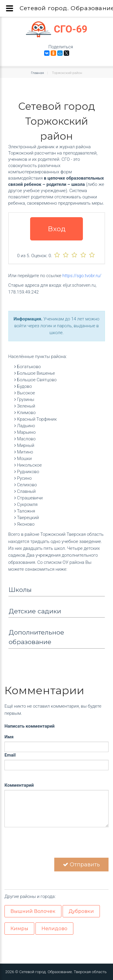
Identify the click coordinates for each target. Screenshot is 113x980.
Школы (20, 590)
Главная (38, 73)
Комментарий (19, 785)
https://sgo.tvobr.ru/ (82, 276)
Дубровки (81, 911)
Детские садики (35, 611)
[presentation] (50, 846)
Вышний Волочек (33, 911)
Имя (9, 737)
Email (10, 755)
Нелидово (54, 929)
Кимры (19, 929)
